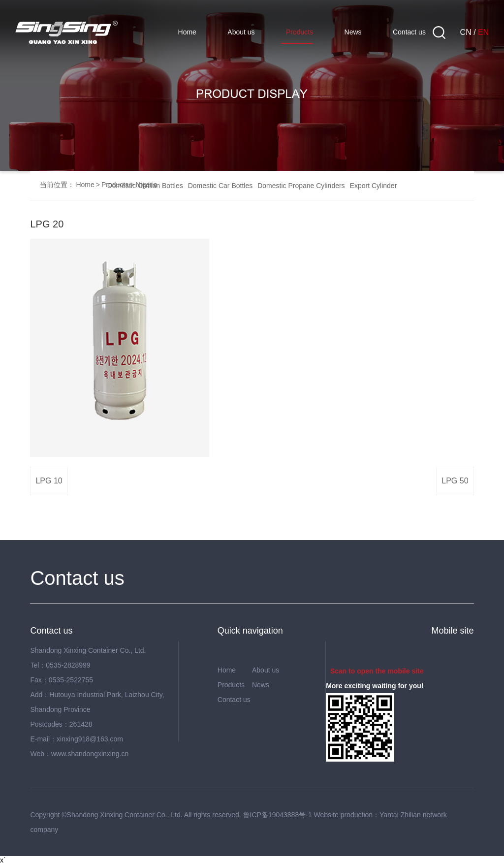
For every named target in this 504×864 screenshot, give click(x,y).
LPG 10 (49, 481)
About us (241, 32)
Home (187, 32)
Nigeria (146, 185)
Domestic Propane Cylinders (301, 186)
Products (299, 32)
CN (466, 32)
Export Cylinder (374, 186)
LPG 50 (455, 481)
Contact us (409, 32)
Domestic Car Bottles (220, 186)
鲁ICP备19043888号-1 (278, 815)
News (353, 32)
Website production (344, 815)
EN (483, 32)
